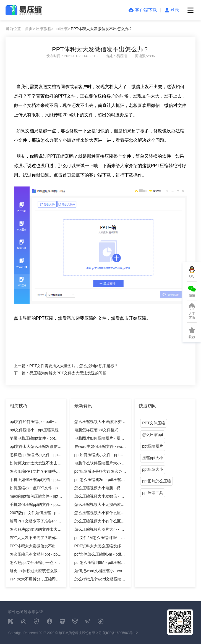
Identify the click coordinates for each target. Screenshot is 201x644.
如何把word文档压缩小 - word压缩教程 (100, 572)
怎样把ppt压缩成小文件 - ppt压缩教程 (34, 456)
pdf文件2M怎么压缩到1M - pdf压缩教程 (100, 539)
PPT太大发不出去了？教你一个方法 (35, 539)
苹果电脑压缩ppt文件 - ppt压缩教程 (34, 439)
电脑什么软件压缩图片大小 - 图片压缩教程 (99, 464)
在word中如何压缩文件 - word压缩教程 (100, 447)
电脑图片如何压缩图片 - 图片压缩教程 (99, 439)
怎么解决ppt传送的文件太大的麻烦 (36, 530)
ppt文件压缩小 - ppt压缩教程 (34, 430)
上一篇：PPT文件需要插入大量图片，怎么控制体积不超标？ (66, 366)
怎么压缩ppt (152, 435)
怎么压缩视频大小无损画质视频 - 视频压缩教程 (100, 505)
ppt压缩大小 (152, 469)
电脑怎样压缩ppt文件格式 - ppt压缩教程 (98, 431)
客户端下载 (143, 10)
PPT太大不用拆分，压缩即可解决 (35, 580)
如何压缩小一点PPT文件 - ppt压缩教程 (35, 489)
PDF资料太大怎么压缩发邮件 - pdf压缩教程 (100, 547)
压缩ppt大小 (152, 458)
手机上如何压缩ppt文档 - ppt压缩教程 (34, 481)
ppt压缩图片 (152, 446)
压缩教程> (45, 29)
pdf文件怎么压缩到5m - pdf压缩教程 (100, 555)
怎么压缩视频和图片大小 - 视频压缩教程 (99, 530)
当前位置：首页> (20, 29)
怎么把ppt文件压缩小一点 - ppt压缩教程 (33, 563)
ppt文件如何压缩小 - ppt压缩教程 (34, 423)
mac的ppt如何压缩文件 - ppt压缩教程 (36, 497)
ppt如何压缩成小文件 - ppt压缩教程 (99, 456)
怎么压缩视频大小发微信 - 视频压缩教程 (99, 497)
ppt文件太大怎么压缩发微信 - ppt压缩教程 (35, 447)
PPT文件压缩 (154, 423)
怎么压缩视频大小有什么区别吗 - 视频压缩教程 (100, 522)
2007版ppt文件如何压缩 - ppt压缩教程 (35, 514)
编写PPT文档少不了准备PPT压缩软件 (35, 522)
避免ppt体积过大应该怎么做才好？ (36, 572)
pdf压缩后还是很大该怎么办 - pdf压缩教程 (100, 472)
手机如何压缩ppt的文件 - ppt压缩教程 (34, 505)
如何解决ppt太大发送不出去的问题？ (36, 464)
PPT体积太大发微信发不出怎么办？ (102, 29)
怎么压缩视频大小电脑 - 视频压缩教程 (99, 489)
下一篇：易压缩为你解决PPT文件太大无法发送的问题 (60, 373)
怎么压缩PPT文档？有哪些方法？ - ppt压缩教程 (35, 472)
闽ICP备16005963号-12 (120, 633)
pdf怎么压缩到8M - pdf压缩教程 (100, 563)
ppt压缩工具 (152, 493)
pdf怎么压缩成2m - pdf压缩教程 (100, 481)
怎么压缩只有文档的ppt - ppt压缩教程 (34, 555)
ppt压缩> (62, 29)
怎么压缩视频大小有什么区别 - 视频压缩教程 (100, 514)
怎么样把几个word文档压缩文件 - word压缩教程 (100, 580)
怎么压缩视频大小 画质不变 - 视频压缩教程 (99, 423)
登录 (172, 10)
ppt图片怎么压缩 (156, 481)
